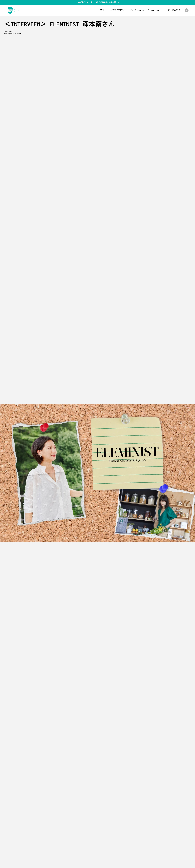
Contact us (153, 10)
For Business (137, 10)
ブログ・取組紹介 (172, 10)
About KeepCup (118, 10)
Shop (102, 10)
